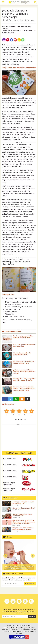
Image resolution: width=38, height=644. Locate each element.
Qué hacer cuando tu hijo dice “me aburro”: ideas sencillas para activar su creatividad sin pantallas (24, 522)
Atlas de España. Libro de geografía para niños (22, 354)
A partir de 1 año (9, 459)
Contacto (32, 627)
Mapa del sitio (23, 627)
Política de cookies (9, 629)
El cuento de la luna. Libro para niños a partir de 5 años (24, 362)
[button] (5, 556)
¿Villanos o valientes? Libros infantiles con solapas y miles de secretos (24, 371)
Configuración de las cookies (26, 629)
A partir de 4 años (10, 465)
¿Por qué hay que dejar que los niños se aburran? (22, 515)
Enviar (32, 617)
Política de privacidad (10, 627)
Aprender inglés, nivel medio (9, 490)
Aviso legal (19, 626)
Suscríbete (30, 584)
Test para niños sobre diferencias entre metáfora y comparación (23, 529)
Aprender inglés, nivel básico (9, 484)
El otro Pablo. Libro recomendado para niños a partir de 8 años (24, 379)
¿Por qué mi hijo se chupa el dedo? (24, 508)
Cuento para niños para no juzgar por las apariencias (23, 503)
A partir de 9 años (10, 477)
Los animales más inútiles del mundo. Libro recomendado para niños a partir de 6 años (24, 388)
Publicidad (27, 626)
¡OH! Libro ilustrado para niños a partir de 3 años (24, 345)
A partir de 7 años (10, 471)
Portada (11, 626)
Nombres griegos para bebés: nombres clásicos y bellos (23, 337)
